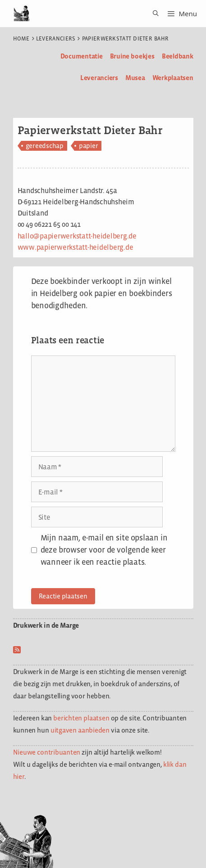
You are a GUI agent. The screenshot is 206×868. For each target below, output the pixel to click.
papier (89, 146)
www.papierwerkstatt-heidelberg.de (76, 247)
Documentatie (82, 56)
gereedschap (45, 146)
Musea (135, 78)
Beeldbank (178, 56)
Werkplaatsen (173, 78)
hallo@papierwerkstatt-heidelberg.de (77, 236)
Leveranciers (56, 39)
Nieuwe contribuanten (47, 752)
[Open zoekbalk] (153, 13)
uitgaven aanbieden (80, 730)
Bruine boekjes (132, 56)
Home (21, 39)
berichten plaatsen (81, 718)
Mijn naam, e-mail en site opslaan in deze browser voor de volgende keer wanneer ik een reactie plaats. (104, 550)
